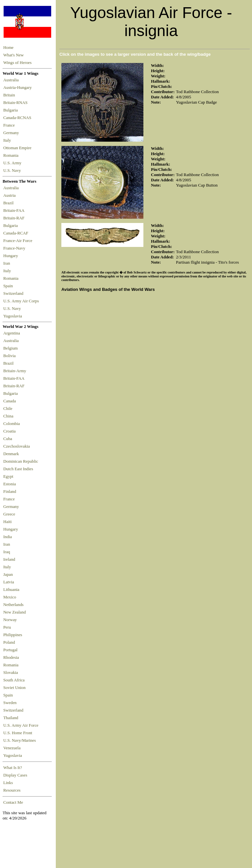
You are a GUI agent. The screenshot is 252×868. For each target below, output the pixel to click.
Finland (10, 492)
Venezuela (12, 748)
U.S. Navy (13, 171)
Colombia (11, 424)
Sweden (10, 703)
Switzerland (14, 293)
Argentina (12, 333)
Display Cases (15, 775)
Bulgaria (11, 110)
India (8, 537)
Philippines (13, 635)
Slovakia (11, 673)
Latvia (9, 582)
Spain (8, 286)
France (10, 125)
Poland (9, 642)
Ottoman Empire (18, 148)
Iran (8, 263)
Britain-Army (15, 371)
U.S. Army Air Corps (22, 301)
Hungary (12, 256)
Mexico (10, 597)
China (8, 416)
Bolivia (10, 356)
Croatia (10, 431)
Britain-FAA (15, 211)
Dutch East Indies (18, 469)
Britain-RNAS (16, 103)
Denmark (11, 454)
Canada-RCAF (17, 233)
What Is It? (13, 768)
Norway (10, 620)
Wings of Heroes (17, 63)
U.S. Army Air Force (21, 725)
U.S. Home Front (18, 733)
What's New (13, 55)
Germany (12, 133)
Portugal (10, 650)
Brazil (10, 203)
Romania (12, 155)
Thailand (11, 718)
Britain (10, 95)
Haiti (8, 522)
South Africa (14, 680)
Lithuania (11, 590)
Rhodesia (11, 657)
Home (8, 48)
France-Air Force (19, 241)
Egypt (8, 476)
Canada (10, 401)
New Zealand (15, 612)
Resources (12, 790)
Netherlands (13, 605)
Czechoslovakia (17, 446)
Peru (7, 627)
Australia (12, 80)
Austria (10, 195)
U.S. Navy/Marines (20, 740)
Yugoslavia (13, 316)
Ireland (9, 559)
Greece (9, 514)
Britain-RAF (15, 218)
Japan (8, 575)
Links (8, 783)
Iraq (7, 552)
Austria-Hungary (19, 88)
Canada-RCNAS (18, 118)
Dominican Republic (21, 461)
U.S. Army (13, 163)
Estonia (10, 484)
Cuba (8, 439)
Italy (8, 140)
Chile (8, 409)
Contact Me (13, 802)
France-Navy (15, 248)
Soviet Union (14, 688)
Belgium (10, 348)
